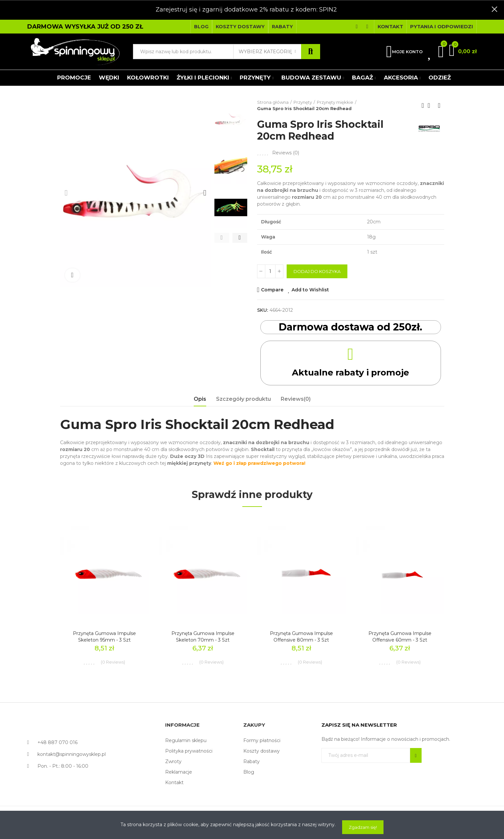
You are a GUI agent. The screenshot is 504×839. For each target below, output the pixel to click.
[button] (201, 27)
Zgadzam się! (363, 827)
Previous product (423, 105)
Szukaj (311, 52)
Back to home (431, 105)
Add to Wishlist (310, 290)
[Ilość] (270, 271)
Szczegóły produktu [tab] (243, 399)
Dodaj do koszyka (317, 271)
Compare (272, 290)
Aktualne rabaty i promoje (351, 372)
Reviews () (286, 153)
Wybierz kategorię (265, 52)
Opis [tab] (200, 399)
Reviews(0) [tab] (296, 399)
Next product (439, 105)
